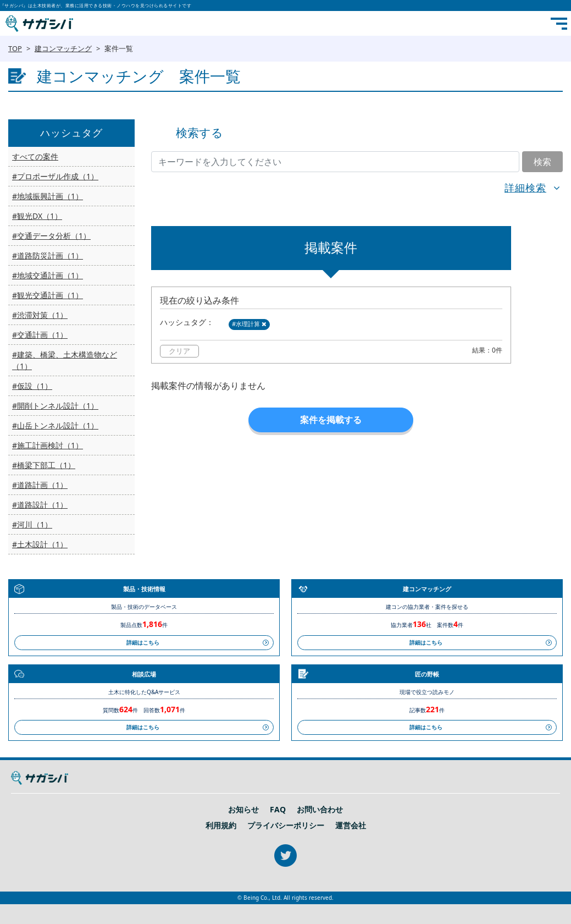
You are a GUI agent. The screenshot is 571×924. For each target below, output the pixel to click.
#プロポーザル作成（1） (55, 176)
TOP (15, 48)
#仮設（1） (32, 386)
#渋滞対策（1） (40, 315)
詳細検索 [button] (525, 188)
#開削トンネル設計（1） (55, 406)
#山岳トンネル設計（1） (55, 425)
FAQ (278, 810)
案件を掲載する (331, 420)
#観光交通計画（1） (48, 295)
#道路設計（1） (40, 505)
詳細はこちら (143, 642)
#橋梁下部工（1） (44, 465)
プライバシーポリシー (286, 826)
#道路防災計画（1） (48, 255)
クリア (179, 351)
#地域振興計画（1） (48, 196)
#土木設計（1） (40, 544)
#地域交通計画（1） (48, 275)
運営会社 (351, 826)
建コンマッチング (63, 48)
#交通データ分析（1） (51, 236)
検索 (542, 162)
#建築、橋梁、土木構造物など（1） (65, 360)
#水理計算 (249, 324)
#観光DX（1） (37, 216)
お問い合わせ (320, 810)
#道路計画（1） (40, 485)
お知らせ (243, 810)
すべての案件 (35, 156)
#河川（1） (32, 524)
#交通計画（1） (40, 335)
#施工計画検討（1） (48, 445)
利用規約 (221, 826)
